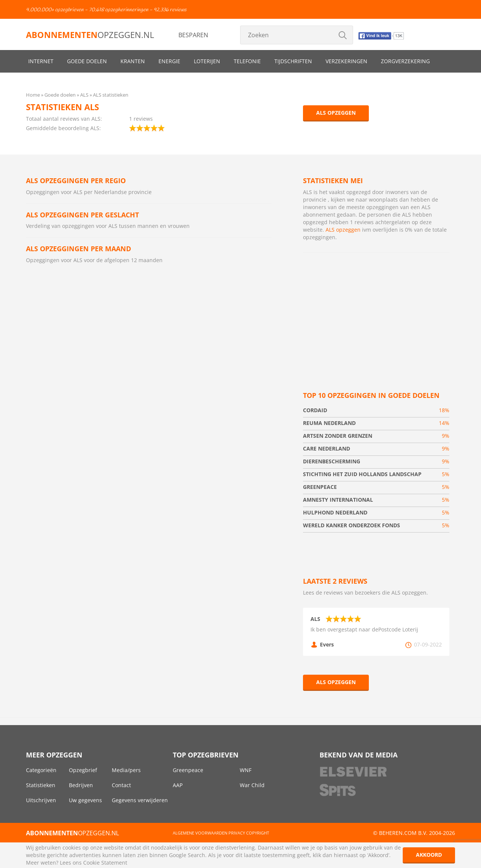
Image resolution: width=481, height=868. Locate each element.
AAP (178, 785)
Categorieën (41, 770)
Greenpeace (188, 770)
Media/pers (126, 770)
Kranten (133, 61)
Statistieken (41, 785)
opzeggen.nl (90, 35)
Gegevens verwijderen (140, 800)
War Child (252, 785)
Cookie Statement (105, 863)
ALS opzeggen (336, 113)
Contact (121, 785)
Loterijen (207, 61)
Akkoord (429, 855)
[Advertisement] (376, 313)
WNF (246, 770)
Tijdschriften (293, 61)
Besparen (193, 35)
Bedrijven (81, 785)
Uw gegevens (85, 800)
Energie (169, 61)
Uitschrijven (41, 800)
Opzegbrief (83, 770)
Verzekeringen (346, 61)
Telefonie (247, 61)
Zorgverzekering (405, 61)
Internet (41, 61)
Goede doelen (87, 61)
